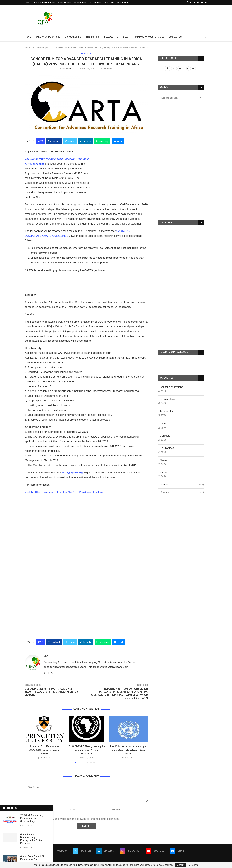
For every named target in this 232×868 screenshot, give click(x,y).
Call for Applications (44, 2)
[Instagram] (198, 2)
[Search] (206, 37)
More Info (193, 865)
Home (27, 2)
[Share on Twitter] (70, 141)
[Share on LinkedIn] (85, 141)
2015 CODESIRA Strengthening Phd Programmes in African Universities (86, 750)
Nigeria (164, 460)
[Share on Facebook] (54, 141)
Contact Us (123, 2)
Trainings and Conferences (149, 37)
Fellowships (80, 2)
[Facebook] (187, 2)
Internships (96, 2)
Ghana (182, 485)
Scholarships (65, 2)
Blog (126, 37)
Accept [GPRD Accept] (181, 865)
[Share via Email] (118, 141)
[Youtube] (202, 2)
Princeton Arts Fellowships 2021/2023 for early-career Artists (44, 750)
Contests (109, 2)
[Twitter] (191, 2)
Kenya (164, 472)
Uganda (182, 492)
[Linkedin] (195, 2)
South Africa (167, 448)
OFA (72, 69)
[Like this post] (42, 141)
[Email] (206, 2)
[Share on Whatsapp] (102, 141)
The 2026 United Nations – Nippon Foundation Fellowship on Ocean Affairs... (129, 750)
